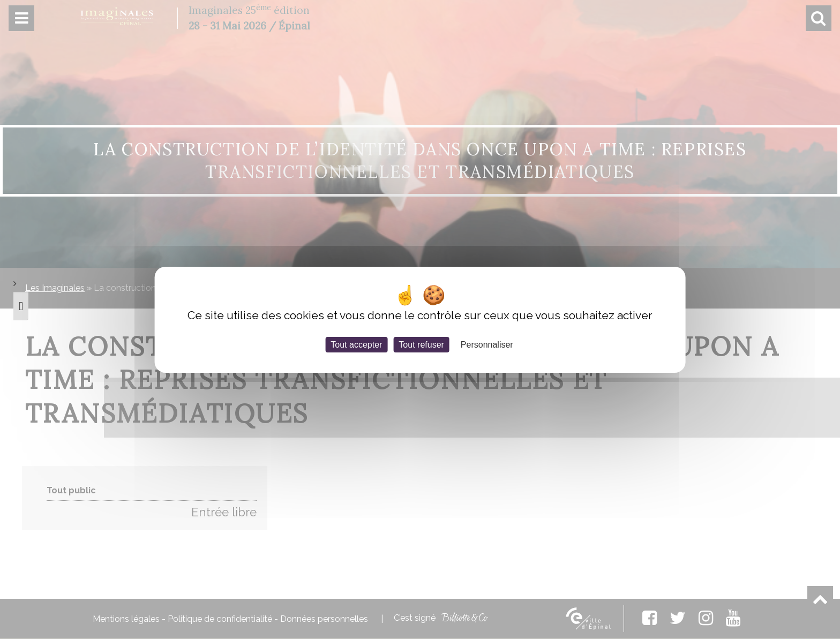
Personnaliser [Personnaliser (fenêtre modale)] (487, 344)
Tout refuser (421, 344)
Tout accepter (356, 344)
